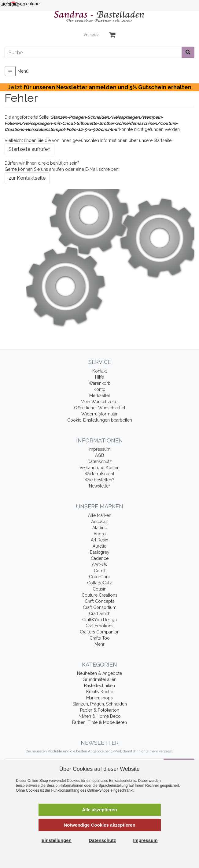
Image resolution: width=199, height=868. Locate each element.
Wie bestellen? (99, 480)
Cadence (100, 558)
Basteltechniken (99, 686)
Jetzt (100, 87)
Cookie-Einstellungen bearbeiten (100, 420)
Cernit (100, 571)
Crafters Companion (100, 632)
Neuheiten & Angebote (99, 673)
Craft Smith (100, 614)
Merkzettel (100, 396)
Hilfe (99, 377)
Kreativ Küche (100, 692)
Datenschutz (100, 461)
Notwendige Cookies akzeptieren (99, 825)
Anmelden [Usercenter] (92, 35)
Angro (100, 534)
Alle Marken (100, 515)
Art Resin (99, 540)
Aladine (100, 528)
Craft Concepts (99, 601)
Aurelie (99, 546)
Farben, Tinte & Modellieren (99, 722)
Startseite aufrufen (29, 149)
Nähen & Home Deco (100, 716)
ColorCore (99, 577)
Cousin (99, 589)
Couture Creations (99, 595)
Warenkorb (100, 383)
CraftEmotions (99, 626)
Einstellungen (57, 840)
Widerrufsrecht (99, 474)
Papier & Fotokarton (100, 710)
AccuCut (99, 522)
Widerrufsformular (99, 414)
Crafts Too (100, 638)
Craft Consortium (100, 607)
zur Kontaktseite (27, 178)
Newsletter (99, 486)
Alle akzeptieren (99, 810)
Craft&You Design (99, 620)
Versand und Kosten (99, 468)
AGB (99, 455)
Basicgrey (100, 552)
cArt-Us (99, 564)
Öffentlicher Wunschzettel (100, 408)
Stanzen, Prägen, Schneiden (100, 704)
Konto (99, 389)
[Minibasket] (112, 35)
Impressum (99, 449)
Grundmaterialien (99, 679)
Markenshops (99, 698)
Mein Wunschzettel (100, 402)
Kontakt (100, 371)
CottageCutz (99, 583)
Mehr (99, 644)
